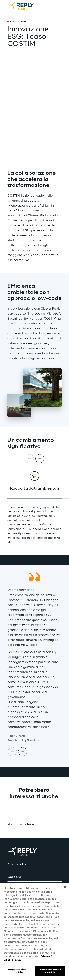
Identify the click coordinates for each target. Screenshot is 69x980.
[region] (34, 931)
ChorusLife (36, 216)
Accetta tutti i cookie (50, 971)
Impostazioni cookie (18, 971)
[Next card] (40, 459)
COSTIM (14, 196)
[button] (34, 865)
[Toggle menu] (63, 6)
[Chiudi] (65, 887)
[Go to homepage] (25, 6)
